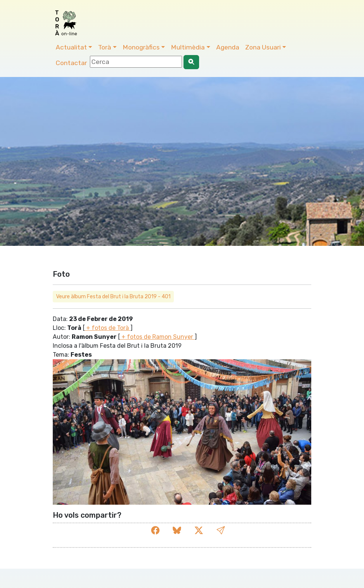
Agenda (228, 47)
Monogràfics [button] (141, 47)
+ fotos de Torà (108, 328)
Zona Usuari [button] (263, 47)
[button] (221, 531)
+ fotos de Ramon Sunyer (157, 337)
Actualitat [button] (71, 47)
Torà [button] (105, 47)
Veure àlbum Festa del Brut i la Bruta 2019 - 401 (113, 297)
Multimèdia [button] (188, 47)
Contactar (71, 63)
